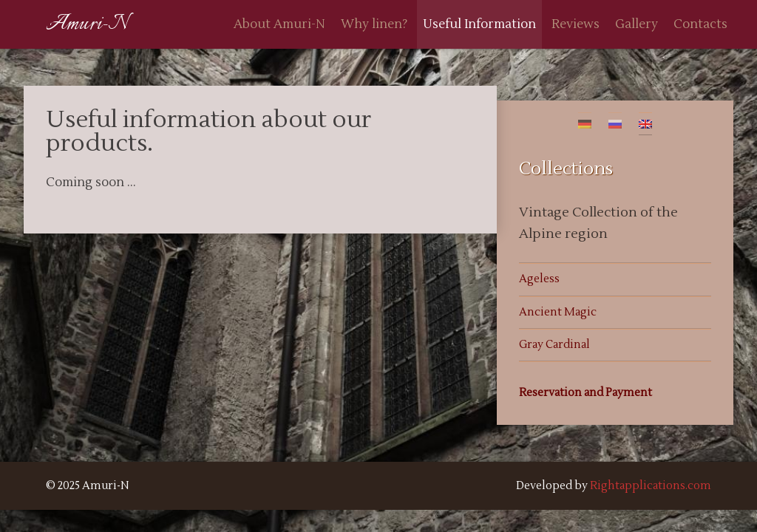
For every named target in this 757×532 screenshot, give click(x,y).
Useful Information (479, 24)
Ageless (539, 279)
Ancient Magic (558, 312)
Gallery (637, 24)
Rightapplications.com (651, 486)
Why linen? (374, 24)
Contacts (700, 24)
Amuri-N (87, 24)
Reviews (576, 24)
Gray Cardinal (554, 345)
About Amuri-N (279, 24)
